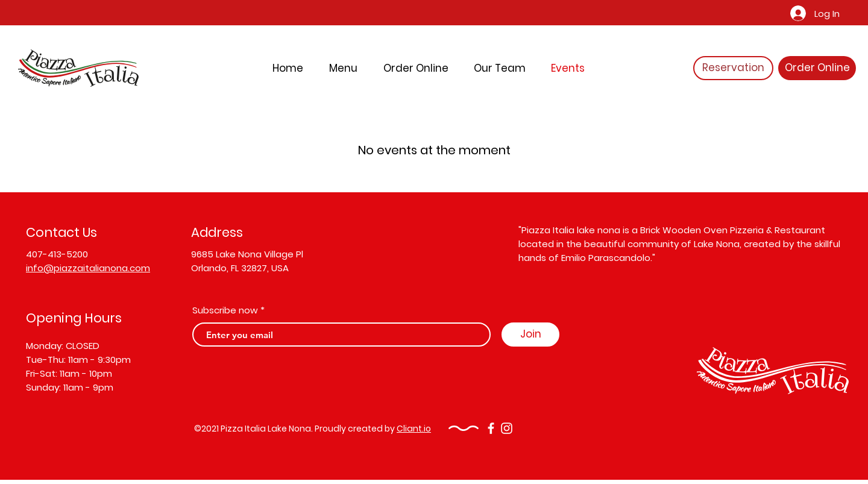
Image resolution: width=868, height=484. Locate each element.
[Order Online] (817, 68)
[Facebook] (491, 428)
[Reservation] (733, 68)
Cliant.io (414, 429)
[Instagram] (507, 428)
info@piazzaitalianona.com (88, 268)
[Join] (530, 335)
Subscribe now (225, 310)
